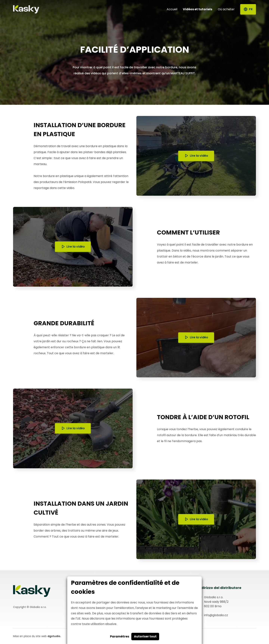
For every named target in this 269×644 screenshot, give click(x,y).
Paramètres (120, 636)
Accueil (172, 9)
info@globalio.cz (216, 615)
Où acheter (226, 9)
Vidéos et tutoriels (198, 9)
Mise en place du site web (37, 636)
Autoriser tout (145, 636)
